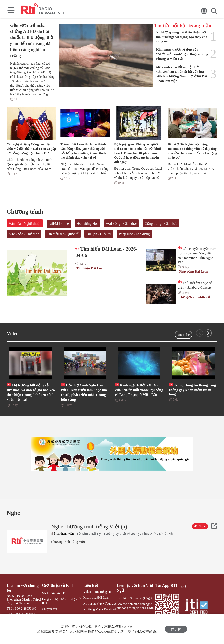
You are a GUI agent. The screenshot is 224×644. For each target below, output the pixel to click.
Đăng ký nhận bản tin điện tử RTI (61, 601)
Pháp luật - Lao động (134, 234)
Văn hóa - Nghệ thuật (25, 224)
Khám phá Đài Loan (96, 598)
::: (8, 24)
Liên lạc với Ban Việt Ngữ (135, 588)
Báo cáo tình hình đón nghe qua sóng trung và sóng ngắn (135, 606)
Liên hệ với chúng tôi (23, 588)
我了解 (176, 629)
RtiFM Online (59, 224)
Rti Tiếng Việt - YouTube (100, 603)
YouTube (183, 335)
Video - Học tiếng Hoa (98, 592)
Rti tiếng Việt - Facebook (100, 609)
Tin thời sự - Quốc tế (63, 234)
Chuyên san (49, 609)
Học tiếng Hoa (88, 224)
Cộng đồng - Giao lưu (161, 224)
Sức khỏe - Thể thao (24, 234)
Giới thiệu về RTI (57, 585)
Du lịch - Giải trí (99, 234)
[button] (208, 333)
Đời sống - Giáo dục (122, 224)
